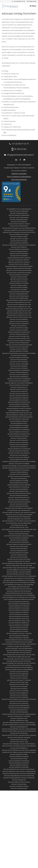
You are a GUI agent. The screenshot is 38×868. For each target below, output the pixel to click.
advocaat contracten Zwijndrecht (19, 442)
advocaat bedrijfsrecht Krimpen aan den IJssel (19, 413)
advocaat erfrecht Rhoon (28, 232)
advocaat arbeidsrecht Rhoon (27, 228)
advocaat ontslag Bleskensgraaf (19, 294)
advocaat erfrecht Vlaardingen (19, 366)
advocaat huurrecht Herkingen (19, 686)
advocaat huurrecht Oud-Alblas (19, 288)
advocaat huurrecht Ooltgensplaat (19, 674)
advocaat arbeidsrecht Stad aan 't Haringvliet (19, 633)
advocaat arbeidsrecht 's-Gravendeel (19, 608)
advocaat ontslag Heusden (19, 784)
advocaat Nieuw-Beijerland (13, 642)
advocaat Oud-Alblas (12, 650)
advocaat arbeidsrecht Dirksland (19, 627)
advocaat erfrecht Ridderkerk (19, 222)
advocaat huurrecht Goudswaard (19, 704)
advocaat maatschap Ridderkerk (19, 489)
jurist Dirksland (31, 583)
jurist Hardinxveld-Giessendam (13, 536)
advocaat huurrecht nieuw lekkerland (19, 457)
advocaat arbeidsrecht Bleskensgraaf (19, 292)
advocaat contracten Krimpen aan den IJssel (19, 317)
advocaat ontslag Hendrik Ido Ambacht (19, 561)
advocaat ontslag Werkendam (19, 788)
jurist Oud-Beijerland (29, 595)
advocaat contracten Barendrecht (19, 321)
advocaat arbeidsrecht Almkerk (19, 754)
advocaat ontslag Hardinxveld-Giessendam (19, 268)
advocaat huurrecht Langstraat (19, 678)
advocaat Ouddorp (27, 642)
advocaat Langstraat (8, 576)
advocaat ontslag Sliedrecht (10, 245)
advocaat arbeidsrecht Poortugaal (19, 234)
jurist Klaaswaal (20, 597)
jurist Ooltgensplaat (30, 576)
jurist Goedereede (28, 585)
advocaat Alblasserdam (25, 523)
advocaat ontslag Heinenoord (19, 387)
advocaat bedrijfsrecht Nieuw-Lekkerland (19, 485)
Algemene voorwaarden (19, 174)
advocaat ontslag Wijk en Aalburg (19, 786)
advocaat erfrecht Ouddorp (10, 752)
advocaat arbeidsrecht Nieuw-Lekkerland (19, 258)
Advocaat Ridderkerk (28, 536)
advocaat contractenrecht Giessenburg (19, 476)
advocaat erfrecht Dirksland (27, 744)
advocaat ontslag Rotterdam (19, 555)
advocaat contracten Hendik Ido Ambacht (19, 341)
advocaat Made (11, 665)
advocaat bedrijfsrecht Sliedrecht (19, 421)
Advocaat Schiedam (8, 644)
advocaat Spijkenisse (27, 667)
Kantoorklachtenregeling (19, 180)
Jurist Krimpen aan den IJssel (19, 525)
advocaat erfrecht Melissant (28, 746)
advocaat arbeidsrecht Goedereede (19, 638)
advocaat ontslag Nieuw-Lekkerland (19, 260)
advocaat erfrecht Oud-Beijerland (19, 377)
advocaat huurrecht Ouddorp (10, 699)
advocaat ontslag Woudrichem (11, 774)
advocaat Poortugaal (13, 646)
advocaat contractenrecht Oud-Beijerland (19, 379)
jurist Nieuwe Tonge (9, 580)
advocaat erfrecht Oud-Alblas (19, 290)
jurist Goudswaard (9, 599)
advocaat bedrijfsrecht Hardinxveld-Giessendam (19, 417)
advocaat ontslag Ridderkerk (25, 670)
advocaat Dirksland (26, 570)
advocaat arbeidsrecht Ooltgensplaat (19, 610)
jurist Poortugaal (18, 515)
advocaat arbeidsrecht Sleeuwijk (19, 765)
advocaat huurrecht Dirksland (19, 689)
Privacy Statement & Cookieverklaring (19, 177)
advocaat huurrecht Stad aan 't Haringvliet (19, 680)
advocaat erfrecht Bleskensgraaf (19, 298)
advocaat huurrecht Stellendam (19, 695)
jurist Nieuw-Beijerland (9, 597)
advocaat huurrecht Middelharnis (19, 693)
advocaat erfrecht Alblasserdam (19, 226)
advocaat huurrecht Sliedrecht (27, 245)
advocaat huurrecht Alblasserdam (19, 217)
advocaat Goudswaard (13, 591)
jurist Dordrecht (19, 521)
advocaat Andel (30, 655)
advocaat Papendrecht (12, 648)
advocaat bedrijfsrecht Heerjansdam (19, 406)
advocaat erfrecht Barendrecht (19, 549)
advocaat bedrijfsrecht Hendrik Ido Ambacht (19, 409)
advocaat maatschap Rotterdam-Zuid (19, 498)
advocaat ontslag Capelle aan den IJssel (19, 302)
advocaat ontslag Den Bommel (19, 710)
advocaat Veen (26, 657)
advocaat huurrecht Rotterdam (19, 557)
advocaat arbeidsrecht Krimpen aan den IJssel (19, 309)
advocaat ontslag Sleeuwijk (12, 776)
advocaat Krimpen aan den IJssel (19, 527)
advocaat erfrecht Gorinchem (19, 281)
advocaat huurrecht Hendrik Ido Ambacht (19, 559)
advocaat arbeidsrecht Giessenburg (19, 470)
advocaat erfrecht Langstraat (27, 735)
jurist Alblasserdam (12, 523)
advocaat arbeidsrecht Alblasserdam (19, 215)
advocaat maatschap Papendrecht (19, 506)
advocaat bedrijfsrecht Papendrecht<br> (19, 434)
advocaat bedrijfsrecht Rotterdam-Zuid (19, 402)
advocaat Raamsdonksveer (13, 667)
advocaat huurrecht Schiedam (27, 353)
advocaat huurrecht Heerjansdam (19, 211)
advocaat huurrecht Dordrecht (27, 468)
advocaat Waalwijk (12, 661)
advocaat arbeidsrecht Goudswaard (19, 606)
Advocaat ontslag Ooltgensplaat (19, 712)
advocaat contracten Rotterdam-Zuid (19, 338)
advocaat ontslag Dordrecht (10, 468)
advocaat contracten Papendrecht (19, 347)
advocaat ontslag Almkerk (28, 774)
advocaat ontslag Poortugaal (19, 237)
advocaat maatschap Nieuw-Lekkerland (19, 502)
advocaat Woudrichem (24, 661)
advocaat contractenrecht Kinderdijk (19, 464)
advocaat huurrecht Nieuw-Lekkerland (19, 262)
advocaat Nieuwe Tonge (10, 568)
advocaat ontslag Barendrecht (19, 551)
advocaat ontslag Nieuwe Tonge (19, 720)
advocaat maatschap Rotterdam (19, 495)
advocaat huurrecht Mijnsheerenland (19, 706)
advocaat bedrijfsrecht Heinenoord (19, 432)
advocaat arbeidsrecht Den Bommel (19, 616)
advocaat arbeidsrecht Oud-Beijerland (19, 370)
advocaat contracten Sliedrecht (19, 349)
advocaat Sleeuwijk (25, 653)
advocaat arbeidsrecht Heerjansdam (12, 563)
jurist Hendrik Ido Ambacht (28, 512)
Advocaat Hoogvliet (11, 670)
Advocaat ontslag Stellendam (10, 729)
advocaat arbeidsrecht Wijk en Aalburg (19, 782)
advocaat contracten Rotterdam (19, 330)
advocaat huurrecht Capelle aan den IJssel (19, 304)
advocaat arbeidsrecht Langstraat (19, 612)
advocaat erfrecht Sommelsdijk (11, 746)
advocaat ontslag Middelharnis (19, 727)
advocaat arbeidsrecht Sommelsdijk (19, 625)
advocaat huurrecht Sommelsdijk (19, 691)
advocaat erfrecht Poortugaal (19, 241)
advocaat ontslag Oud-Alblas (19, 285)
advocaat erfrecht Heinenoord (19, 391)
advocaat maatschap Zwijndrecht (19, 445)
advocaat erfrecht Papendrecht (19, 256)
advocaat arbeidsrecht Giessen (27, 752)
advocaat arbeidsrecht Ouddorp (14, 640)
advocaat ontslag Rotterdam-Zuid (19, 334)
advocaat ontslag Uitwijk (27, 776)
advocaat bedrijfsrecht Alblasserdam (19, 411)
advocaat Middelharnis (13, 570)
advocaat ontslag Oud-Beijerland (19, 372)
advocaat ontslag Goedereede (27, 729)
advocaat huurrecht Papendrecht (19, 254)
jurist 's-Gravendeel (30, 597)
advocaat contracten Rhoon (19, 326)
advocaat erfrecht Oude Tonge (19, 740)
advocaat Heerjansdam (14, 519)
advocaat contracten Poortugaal (19, 328)
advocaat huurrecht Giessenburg (19, 474)
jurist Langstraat (19, 578)
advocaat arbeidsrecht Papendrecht (19, 249)
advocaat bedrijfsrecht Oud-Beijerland (19, 430)
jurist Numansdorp (26, 591)
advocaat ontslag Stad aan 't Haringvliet (19, 716)
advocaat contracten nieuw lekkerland (19, 453)
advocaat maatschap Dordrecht (19, 504)
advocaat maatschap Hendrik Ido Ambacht (19, 493)
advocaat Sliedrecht (25, 646)
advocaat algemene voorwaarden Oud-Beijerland (19, 383)
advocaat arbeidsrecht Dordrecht (26, 466)
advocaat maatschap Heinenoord (19, 396)
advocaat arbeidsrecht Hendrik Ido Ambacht (19, 544)
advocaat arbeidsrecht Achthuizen (19, 614)
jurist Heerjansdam (25, 517)
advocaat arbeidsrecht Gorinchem (19, 275)
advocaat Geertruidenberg (24, 665)
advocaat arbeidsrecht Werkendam (19, 767)
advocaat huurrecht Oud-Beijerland (19, 375)
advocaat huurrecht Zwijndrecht (19, 440)
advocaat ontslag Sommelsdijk (27, 725)
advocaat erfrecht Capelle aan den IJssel (19, 307)
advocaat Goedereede (25, 572)
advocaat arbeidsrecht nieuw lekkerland (19, 449)
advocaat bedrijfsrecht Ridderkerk (19, 398)
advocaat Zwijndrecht (8, 521)
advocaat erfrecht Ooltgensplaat (27, 731)
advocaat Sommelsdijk (20, 583)
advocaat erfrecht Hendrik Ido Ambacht (19, 224)
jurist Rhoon (9, 515)
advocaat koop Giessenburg (19, 479)
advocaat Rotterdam (13, 517)
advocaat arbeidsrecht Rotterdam (19, 553)
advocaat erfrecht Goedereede (27, 750)
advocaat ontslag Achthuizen (10, 714)
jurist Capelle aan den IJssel (10, 529)
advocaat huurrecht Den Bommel (19, 672)
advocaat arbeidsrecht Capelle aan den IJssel (19, 300)
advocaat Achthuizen (25, 574)
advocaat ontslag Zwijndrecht (19, 438)
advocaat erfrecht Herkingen (11, 744)
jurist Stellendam (9, 585)
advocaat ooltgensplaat (13, 565)
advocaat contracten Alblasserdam (19, 343)
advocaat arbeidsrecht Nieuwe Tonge (19, 621)
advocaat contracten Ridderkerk (19, 319)
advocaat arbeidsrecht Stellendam (19, 636)
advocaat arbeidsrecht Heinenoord (19, 385)
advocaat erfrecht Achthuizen (10, 735)
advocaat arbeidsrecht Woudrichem (19, 763)
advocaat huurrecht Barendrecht (19, 546)
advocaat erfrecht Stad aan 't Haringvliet (19, 737)
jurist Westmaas (18, 595)
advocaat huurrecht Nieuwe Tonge (19, 684)
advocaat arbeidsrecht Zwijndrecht (19, 436)
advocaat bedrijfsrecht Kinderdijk (19, 481)
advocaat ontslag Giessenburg (19, 472)
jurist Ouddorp (12, 587)
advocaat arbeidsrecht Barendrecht (19, 542)
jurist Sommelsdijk (8, 583)
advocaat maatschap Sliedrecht (14, 508)
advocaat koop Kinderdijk (9, 466)
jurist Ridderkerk (28, 508)
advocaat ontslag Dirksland (10, 725)
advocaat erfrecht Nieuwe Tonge (19, 742)
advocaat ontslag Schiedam (10, 353)
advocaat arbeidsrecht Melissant (19, 629)
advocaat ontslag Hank (28, 778)
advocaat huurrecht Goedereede (19, 697)
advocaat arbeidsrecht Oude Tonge (19, 619)
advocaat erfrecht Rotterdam (10, 228)
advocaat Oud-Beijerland (13, 589)
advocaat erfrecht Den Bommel (19, 733)
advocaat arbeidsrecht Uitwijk (19, 759)
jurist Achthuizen (9, 578)
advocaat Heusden (9, 659)
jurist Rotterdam (28, 515)
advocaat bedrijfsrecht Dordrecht (19, 483)
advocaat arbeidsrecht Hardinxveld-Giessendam (19, 266)
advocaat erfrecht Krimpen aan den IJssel (19, 315)
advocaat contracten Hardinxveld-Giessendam (19, 345)
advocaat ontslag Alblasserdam (19, 220)
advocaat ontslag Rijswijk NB (27, 771)
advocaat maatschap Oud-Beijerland (19, 381)
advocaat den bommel (29, 563)
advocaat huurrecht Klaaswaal (27, 699)
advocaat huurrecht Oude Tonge (19, 682)
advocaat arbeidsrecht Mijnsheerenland (19, 604)
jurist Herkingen (30, 580)
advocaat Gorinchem (14, 532)
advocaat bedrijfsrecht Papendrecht (19, 419)
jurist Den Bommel (19, 576)
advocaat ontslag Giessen (27, 769)
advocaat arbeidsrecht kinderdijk (19, 459)
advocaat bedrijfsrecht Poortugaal (19, 425)
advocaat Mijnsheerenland (13, 593)
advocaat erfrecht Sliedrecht (19, 247)
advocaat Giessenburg (25, 650)
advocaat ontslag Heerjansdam (19, 213)
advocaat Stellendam (13, 574)
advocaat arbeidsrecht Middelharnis (19, 623)
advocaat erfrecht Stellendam (10, 750)
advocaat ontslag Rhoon (11, 230)
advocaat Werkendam (13, 653)
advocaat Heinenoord (26, 589)
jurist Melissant (19, 585)
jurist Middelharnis (20, 580)
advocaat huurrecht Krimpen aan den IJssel (19, 313)
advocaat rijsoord (28, 640)
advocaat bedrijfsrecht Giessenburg (19, 487)
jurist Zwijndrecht (26, 519)
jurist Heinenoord (8, 595)
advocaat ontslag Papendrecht (19, 251)
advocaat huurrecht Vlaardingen (19, 362)
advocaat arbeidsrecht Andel (10, 771)
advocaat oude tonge (26, 565)
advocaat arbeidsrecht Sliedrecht (19, 243)
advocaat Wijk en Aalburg (14, 657)
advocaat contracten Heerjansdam (19, 324)
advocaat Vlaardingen (20, 644)
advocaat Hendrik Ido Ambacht (11, 512)
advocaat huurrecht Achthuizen (19, 676)
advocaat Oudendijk (8, 663)
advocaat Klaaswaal (27, 593)
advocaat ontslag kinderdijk (10, 462)
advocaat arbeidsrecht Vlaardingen (19, 358)
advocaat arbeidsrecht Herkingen (19, 631)
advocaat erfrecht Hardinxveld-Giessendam (19, 273)
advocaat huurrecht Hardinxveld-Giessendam (19, 270)
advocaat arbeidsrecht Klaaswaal (24, 599)
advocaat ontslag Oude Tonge (19, 718)
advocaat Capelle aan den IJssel (27, 529)
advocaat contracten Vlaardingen (19, 364)
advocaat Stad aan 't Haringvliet (26, 568)
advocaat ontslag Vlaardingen (19, 360)
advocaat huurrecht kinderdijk (27, 462)
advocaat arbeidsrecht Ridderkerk (19, 538)
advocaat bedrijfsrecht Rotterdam (19, 400)
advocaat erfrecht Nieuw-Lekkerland (19, 264)
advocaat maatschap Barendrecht (19, 491)
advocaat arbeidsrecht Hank (11, 769)
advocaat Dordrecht (30, 521)
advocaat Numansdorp (23, 587)
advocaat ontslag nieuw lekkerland (19, 451)
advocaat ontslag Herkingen (11, 723)
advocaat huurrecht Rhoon (26, 230)
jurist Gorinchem (25, 532)
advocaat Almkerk (29, 659)
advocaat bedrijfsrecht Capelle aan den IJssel (19, 415)
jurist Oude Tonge (29, 578)
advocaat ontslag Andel (19, 780)
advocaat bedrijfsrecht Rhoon (19, 423)
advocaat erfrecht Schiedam (19, 355)
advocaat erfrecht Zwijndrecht (19, 447)
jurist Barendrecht (12, 510)
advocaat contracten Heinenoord (19, 394)
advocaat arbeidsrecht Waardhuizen (19, 761)
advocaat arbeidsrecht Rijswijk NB (19, 757)
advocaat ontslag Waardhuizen (12, 778)
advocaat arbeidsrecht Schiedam (19, 351)
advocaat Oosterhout (29, 663)
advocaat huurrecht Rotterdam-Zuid (19, 336)
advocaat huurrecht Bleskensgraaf (19, 296)
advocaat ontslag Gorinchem (19, 277)
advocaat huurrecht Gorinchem (19, 279)
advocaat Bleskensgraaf (26, 648)
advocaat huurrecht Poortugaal (19, 239)
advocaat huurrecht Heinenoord (19, 389)
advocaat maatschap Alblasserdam (19, 500)
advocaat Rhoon (31, 644)
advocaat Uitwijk (19, 659)
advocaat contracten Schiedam (19, 368)
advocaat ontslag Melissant (27, 723)
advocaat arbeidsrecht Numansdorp (19, 602)
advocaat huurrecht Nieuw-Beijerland (19, 708)
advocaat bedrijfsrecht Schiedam (19, 428)
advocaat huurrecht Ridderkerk (19, 540)
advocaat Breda (19, 663)
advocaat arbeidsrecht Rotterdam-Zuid (19, 332)
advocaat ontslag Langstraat (27, 714)
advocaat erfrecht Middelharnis (19, 748)
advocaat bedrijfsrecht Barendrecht (19, 404)
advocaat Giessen (20, 655)
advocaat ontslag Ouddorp (9, 731)
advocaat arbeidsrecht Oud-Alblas (19, 283)
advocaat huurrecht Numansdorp (19, 701)
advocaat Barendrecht (24, 510)
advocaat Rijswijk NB (9, 655)
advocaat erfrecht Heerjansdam (12, 232)
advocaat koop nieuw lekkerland (19, 455)
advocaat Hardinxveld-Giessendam (19, 534)
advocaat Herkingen (12, 572)
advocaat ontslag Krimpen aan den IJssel (19, 311)
